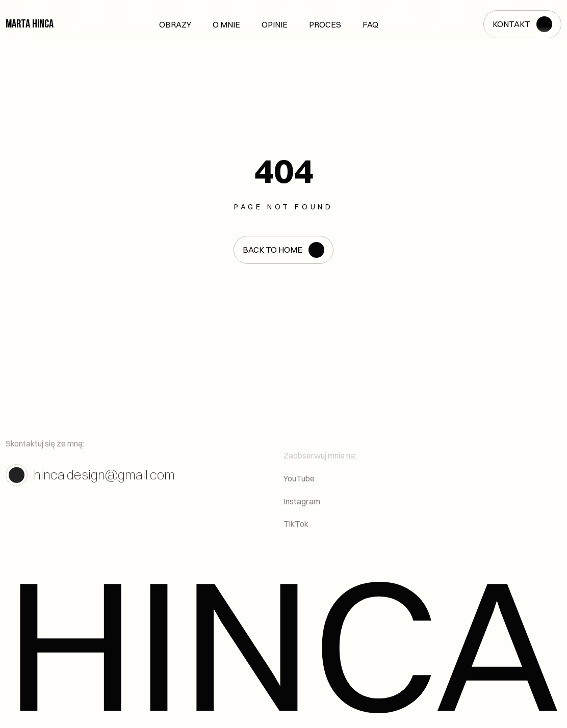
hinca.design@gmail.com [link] (104, 480)
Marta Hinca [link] (30, 24)
